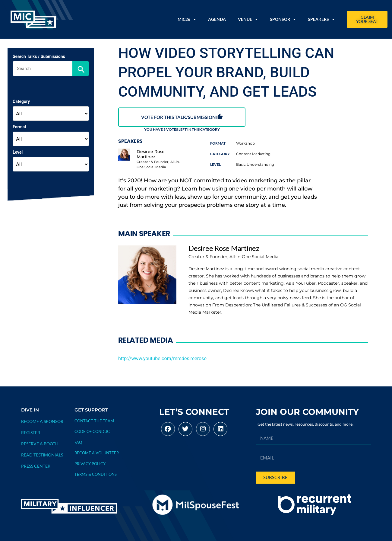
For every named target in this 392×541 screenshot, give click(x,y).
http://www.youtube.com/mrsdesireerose (162, 359)
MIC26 (187, 19)
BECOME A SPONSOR (42, 421)
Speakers (321, 19)
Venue (248, 19)
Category (21, 101)
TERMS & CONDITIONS (96, 474)
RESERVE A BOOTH (40, 444)
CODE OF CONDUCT (93, 431)
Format (19, 127)
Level (18, 152)
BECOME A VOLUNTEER (97, 453)
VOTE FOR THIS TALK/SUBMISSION (182, 117)
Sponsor (283, 19)
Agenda (217, 19)
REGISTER (31, 432)
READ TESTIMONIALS (42, 455)
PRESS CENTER (36, 466)
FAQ (78, 442)
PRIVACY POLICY (90, 464)
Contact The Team (94, 421)
